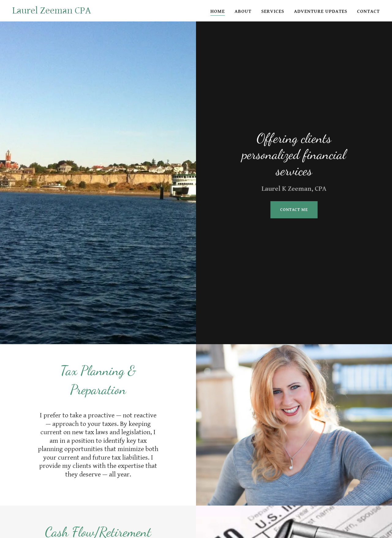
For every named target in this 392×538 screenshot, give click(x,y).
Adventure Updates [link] (321, 11)
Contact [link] (368, 11)
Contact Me (294, 210)
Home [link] (218, 11)
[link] (52, 12)
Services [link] (273, 11)
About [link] (243, 11)
